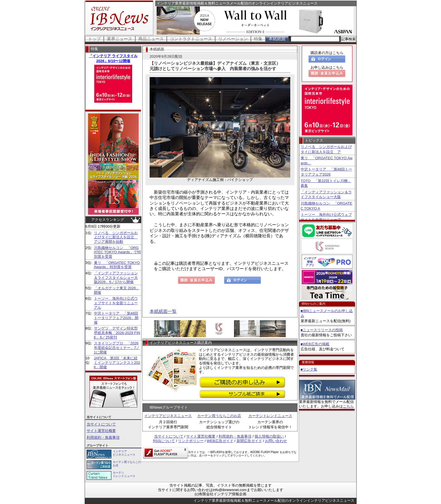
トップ (94, 39)
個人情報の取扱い (269, 436)
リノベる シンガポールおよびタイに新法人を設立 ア (326, 149)
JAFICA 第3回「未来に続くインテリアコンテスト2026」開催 (117, 362)
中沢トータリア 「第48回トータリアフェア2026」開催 (116, 318)
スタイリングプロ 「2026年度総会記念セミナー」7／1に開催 (117, 348)
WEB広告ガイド (220, 441)
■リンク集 (309, 369)
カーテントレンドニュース (270, 416)
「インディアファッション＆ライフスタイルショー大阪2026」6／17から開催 (116, 277)
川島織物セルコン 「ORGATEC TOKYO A (327, 206)
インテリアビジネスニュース (168, 416)
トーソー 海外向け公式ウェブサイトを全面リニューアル (116, 303)
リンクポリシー (191, 441)
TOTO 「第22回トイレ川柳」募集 (326, 183)
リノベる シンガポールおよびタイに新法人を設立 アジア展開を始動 (116, 237)
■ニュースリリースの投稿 (322, 330)
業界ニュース (120, 39)
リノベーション (233, 39)
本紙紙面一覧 (163, 311)
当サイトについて (101, 424)
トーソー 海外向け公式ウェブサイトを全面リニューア (326, 217)
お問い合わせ (276, 441)
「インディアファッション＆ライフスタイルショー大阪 (326, 195)
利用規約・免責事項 (103, 437)
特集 (258, 39)
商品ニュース (151, 39)
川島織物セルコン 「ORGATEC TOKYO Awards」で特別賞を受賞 (117, 252)
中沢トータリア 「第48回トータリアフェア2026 (326, 172)
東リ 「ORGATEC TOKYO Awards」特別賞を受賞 (117, 265)
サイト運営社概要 (101, 431)
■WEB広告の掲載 (315, 344)
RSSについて (164, 441)
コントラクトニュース (191, 39)
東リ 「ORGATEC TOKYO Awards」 (327, 161)
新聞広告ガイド (249, 441)
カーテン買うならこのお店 (219, 416)
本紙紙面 (277, 39)
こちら (348, 406)
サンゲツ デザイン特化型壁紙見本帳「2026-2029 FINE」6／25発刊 (117, 333)
